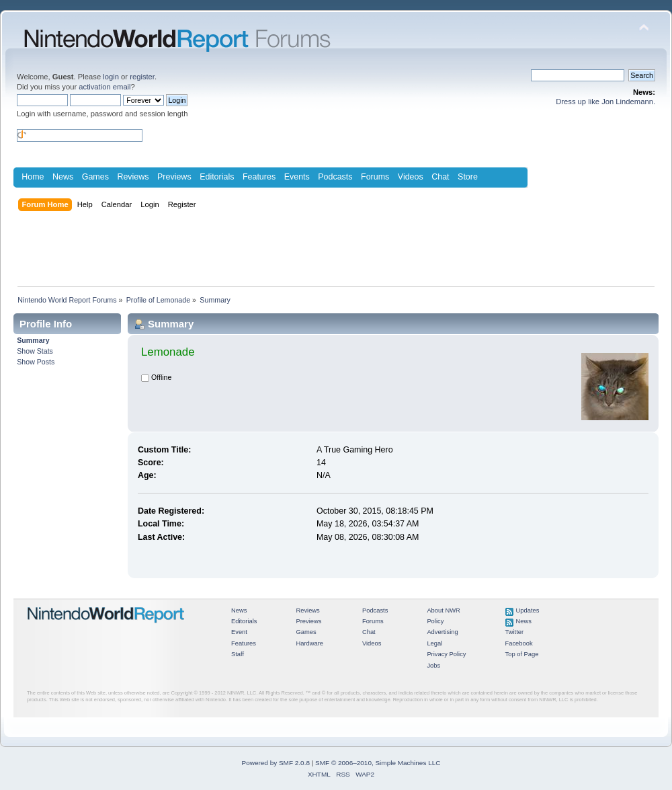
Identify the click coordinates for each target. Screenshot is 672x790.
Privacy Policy (446, 654)
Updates (528, 610)
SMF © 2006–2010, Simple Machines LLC (378, 763)
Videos (411, 177)
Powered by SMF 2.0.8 (276, 763)
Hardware (309, 643)
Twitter (515, 632)
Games (95, 177)
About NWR (443, 610)
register (142, 77)
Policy (435, 621)
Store (468, 177)
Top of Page (522, 654)
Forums (375, 177)
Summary (33, 340)
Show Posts (36, 362)
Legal (434, 643)
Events (297, 177)
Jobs (433, 666)
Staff (238, 654)
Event (239, 632)
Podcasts (335, 177)
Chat (440, 177)
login (111, 77)
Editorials (217, 177)
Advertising (442, 632)
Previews (174, 177)
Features (259, 177)
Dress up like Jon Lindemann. (605, 102)
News (63, 177)
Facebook (519, 643)
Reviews (133, 177)
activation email (104, 87)
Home (33, 177)
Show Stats (35, 351)
